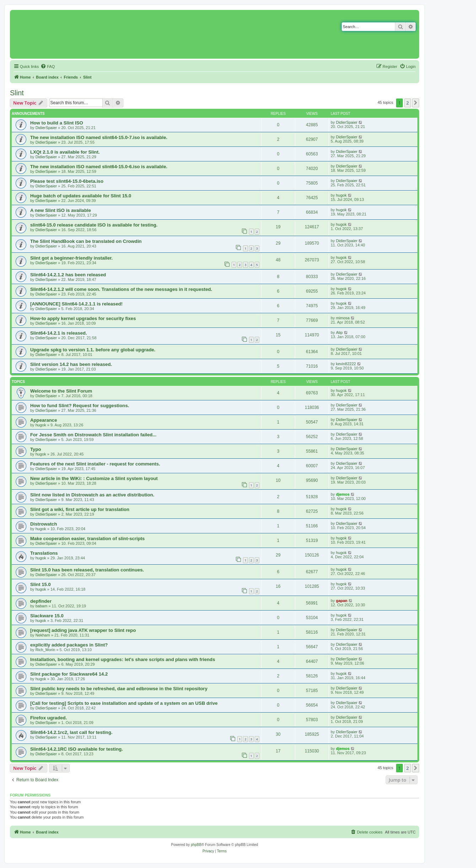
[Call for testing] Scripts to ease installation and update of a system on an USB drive (124, 703)
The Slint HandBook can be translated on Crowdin (86, 241)
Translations (44, 553)
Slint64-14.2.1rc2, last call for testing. (71, 732)
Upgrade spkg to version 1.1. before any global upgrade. (93, 350)
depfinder (41, 601)
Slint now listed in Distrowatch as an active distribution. (92, 495)
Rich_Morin (45, 650)
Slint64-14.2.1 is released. (59, 333)
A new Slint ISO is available (61, 210)
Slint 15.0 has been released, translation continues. (87, 570)
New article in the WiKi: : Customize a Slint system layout (94, 478)
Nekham (43, 635)
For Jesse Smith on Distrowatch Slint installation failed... (93, 435)
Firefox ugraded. (48, 718)
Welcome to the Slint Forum (61, 391)
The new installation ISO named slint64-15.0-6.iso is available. (99, 167)
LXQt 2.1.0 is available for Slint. (65, 152)
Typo (36, 449)
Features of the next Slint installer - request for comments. (95, 464)
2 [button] (408, 103)
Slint (17, 93)
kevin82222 (346, 364)
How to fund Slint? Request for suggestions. (80, 406)
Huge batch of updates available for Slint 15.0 (81, 196)
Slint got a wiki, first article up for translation (80, 509)
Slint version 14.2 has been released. (71, 364)
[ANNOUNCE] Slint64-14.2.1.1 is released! (76, 304)
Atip (339, 332)
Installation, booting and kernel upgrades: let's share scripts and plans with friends (123, 659)
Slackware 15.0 (47, 616)
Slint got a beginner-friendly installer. (71, 258)
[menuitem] (48, 66)
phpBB (196, 845)
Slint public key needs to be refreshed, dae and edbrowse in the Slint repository (119, 689)
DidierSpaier (46, 128)
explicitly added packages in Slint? (69, 645)
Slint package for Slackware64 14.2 (69, 674)
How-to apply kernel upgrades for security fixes (83, 318)
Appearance (44, 420)
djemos (343, 494)
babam (42, 606)
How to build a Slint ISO (57, 123)
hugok (341, 195)
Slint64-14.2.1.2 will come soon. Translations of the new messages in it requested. (121, 289)
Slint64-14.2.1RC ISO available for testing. (77, 749)
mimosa (343, 318)
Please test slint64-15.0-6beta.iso (67, 181)
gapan (342, 601)
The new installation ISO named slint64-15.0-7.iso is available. (99, 137)
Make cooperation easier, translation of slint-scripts (87, 539)
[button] (416, 103)
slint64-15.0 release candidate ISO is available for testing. (94, 225)
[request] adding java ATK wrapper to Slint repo (83, 630)
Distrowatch (44, 524)
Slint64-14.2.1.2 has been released (68, 275)
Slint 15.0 (40, 584)
